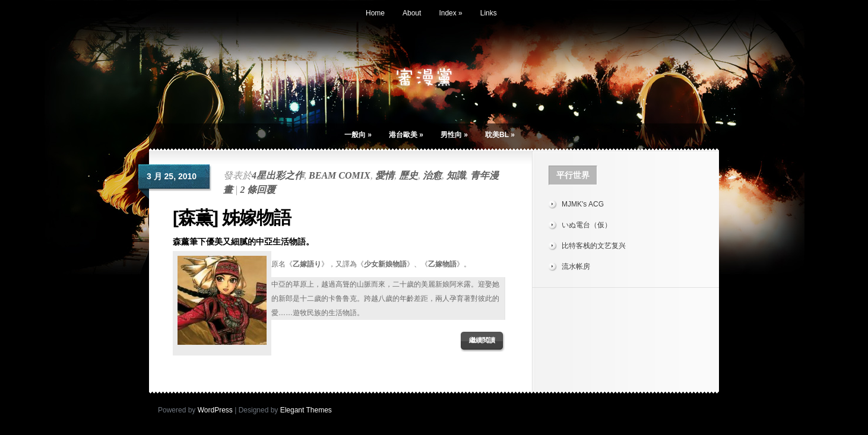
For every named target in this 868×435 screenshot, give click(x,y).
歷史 (408, 175)
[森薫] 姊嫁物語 (232, 217)
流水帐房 (576, 266)
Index (450, 13)
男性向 (454, 135)
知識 (456, 175)
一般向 (358, 135)
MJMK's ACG (583, 204)
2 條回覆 (258, 190)
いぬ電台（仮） (587, 225)
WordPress (215, 410)
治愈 (432, 175)
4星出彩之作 (278, 175)
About (412, 13)
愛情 (385, 175)
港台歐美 (406, 135)
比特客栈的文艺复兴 (594, 246)
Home (375, 13)
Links (489, 13)
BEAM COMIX (340, 175)
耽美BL (500, 135)
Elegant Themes (306, 410)
